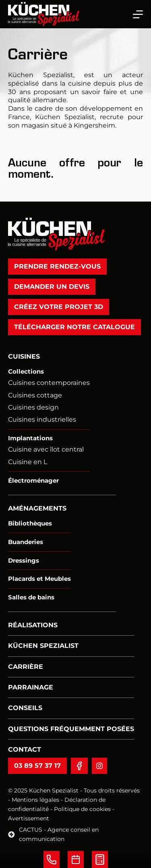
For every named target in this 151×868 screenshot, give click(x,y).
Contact (25, 749)
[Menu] (138, 14)
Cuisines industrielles (42, 419)
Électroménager (33, 480)
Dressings (24, 560)
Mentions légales (35, 800)
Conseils (25, 708)
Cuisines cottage (35, 395)
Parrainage (31, 687)
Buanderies (26, 542)
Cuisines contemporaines (49, 383)
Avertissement (29, 818)
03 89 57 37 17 (37, 765)
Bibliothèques (30, 523)
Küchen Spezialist (43, 646)
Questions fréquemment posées (71, 729)
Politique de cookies (83, 809)
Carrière (26, 666)
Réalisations (33, 625)
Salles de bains (31, 597)
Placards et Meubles (39, 579)
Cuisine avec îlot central (46, 449)
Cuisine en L (28, 461)
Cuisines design (33, 407)
